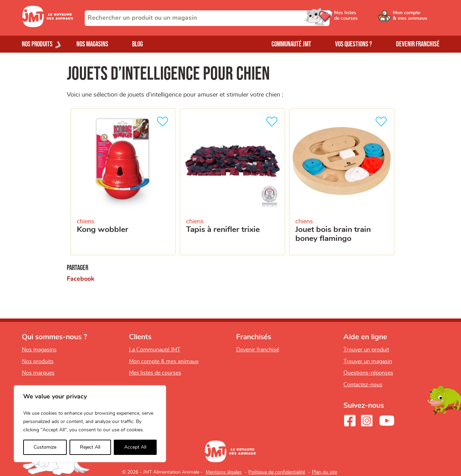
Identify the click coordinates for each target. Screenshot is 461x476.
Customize (45, 447)
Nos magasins (92, 44)
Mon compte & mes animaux (164, 361)
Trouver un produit (366, 350)
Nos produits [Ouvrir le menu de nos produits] (37, 44)
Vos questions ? (354, 44)
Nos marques (38, 373)
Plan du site (325, 472)
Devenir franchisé (418, 44)
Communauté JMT (291, 44)
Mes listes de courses (155, 373)
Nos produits (38, 361)
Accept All (135, 447)
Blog (137, 44)
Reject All (90, 447)
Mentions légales (224, 472)
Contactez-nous (363, 385)
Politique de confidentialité (277, 472)
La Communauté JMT (155, 350)
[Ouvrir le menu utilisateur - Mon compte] (416, 18)
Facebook (81, 279)
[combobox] (207, 18)
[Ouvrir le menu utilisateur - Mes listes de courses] (364, 18)
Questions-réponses (368, 373)
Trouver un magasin (368, 361)
